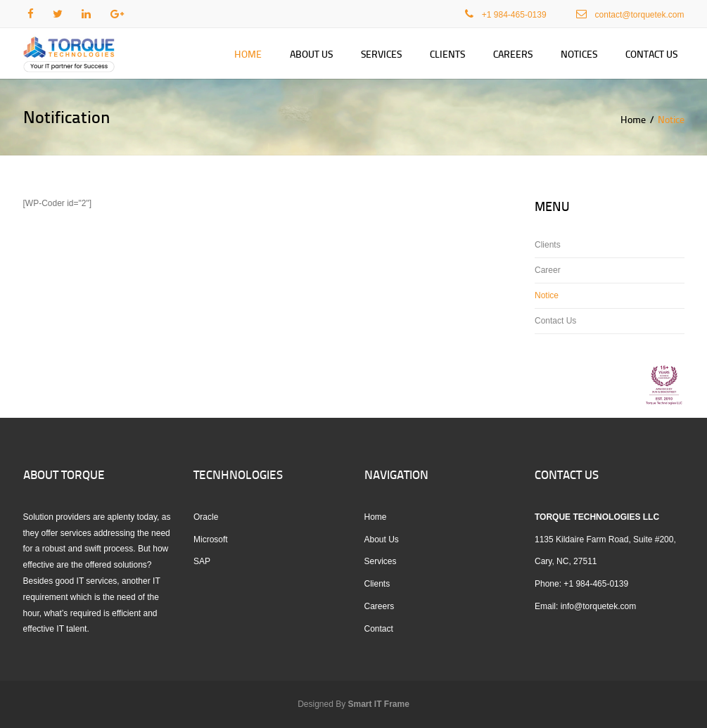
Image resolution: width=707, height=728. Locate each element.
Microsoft (211, 539)
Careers (513, 54)
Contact (379, 629)
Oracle (206, 517)
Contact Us (651, 54)
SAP (202, 561)
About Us (311, 54)
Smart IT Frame (379, 704)
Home (248, 54)
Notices (579, 54)
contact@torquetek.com (640, 15)
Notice (547, 295)
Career (548, 270)
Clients (447, 54)
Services (381, 54)
